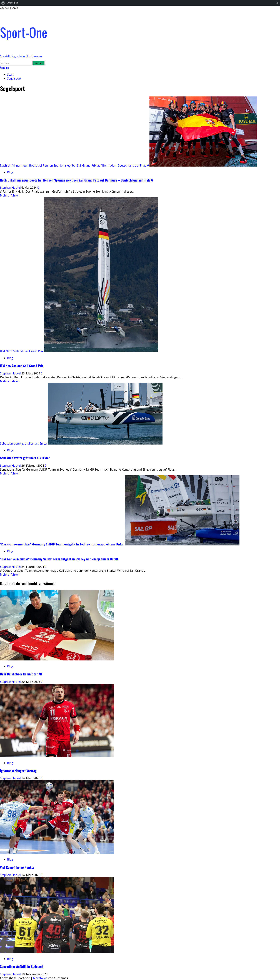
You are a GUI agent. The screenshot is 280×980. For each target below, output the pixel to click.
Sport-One (24, 32)
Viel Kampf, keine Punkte (17, 867)
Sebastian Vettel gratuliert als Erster (24, 443)
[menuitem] (3, 3)
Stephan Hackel (11, 188)
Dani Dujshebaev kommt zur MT (21, 674)
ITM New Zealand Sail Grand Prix (22, 351)
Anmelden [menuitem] (13, 3)
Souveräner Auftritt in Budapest (22, 966)
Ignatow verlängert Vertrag (18, 771)
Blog (10, 172)
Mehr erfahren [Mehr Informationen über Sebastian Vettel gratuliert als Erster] (10, 473)
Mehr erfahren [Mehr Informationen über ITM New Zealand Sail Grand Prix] (10, 381)
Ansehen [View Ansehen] (4, 68)
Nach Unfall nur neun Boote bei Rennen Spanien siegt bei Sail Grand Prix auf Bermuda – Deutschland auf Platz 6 (74, 165)
